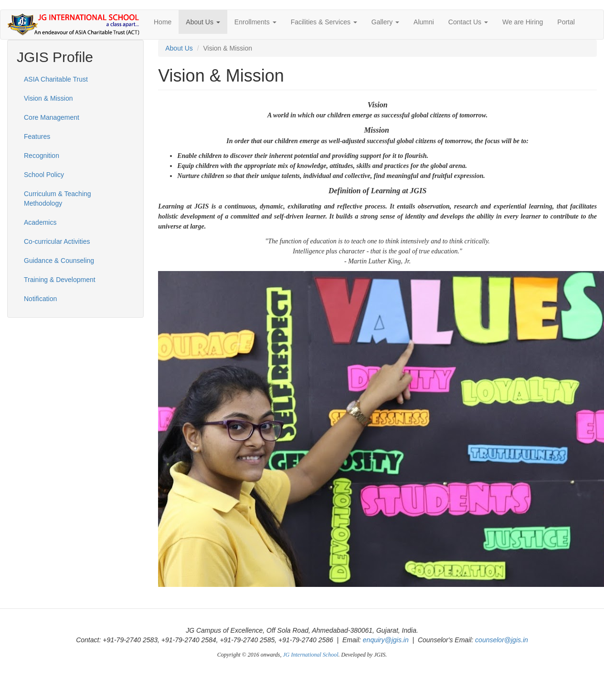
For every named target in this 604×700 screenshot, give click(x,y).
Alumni (424, 22)
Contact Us (468, 22)
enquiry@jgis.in (386, 640)
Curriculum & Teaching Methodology (58, 199)
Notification (40, 299)
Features (37, 136)
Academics (40, 222)
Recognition (42, 156)
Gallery (385, 22)
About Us (203, 22)
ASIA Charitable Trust (56, 79)
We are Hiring (523, 22)
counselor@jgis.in (502, 640)
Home (163, 22)
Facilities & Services (324, 22)
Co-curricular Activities (57, 241)
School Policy (44, 175)
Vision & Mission (48, 98)
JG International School (311, 655)
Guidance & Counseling (59, 261)
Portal (566, 22)
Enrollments (255, 22)
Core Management (52, 117)
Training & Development (60, 280)
